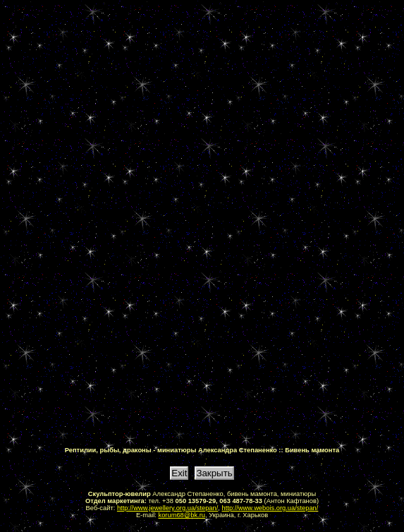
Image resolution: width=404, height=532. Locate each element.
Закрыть (214, 473)
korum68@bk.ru (182, 515)
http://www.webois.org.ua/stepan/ (270, 508)
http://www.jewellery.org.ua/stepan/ (167, 508)
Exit (179, 473)
